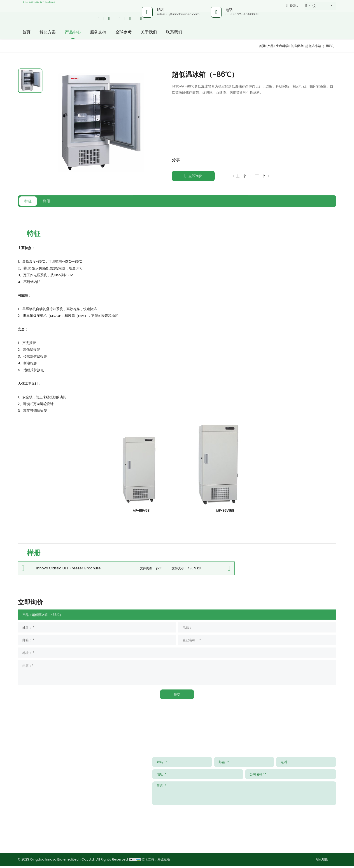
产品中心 (73, 33)
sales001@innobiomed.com (178, 14)
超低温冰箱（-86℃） (319, 46)
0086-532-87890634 (242, 14)
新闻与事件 (251, 730)
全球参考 (123, 33)
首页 (26, 33)
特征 (36, 212)
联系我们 (174, 33)
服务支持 (98, 33)
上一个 (244, 176)
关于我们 (149, 33)
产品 (262, 46)
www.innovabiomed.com (52, 845)
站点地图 (322, 862)
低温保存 (291, 46)
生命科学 (275, 46)
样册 (70, 212)
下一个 (267, 176)
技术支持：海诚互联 (157, 862)
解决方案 (48, 33)
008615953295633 (60, 831)
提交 (329, 813)
